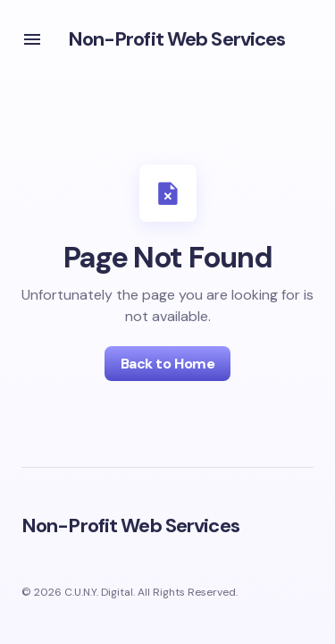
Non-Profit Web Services (177, 39)
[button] (32, 39)
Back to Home (167, 364)
